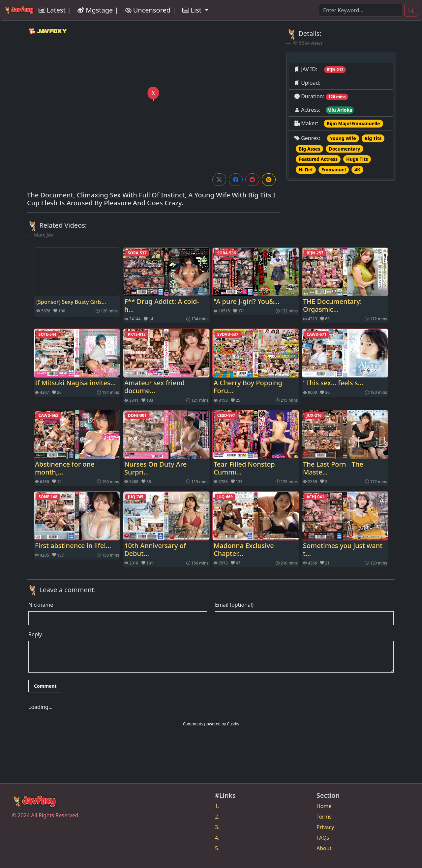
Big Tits (373, 138)
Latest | (55, 10)
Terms (324, 817)
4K (357, 170)
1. (217, 806)
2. (217, 817)
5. (217, 848)
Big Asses (309, 149)
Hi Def (306, 170)
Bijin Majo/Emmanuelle (353, 123)
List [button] (193, 10)
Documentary (344, 149)
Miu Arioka (340, 110)
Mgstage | (98, 10)
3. (217, 827)
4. (217, 838)
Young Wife (343, 138)
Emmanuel (334, 170)
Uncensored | (151, 10)
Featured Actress (318, 159)
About (324, 848)
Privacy (325, 827)
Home (324, 806)
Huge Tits (357, 159)
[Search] (361, 10)
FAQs (323, 838)
